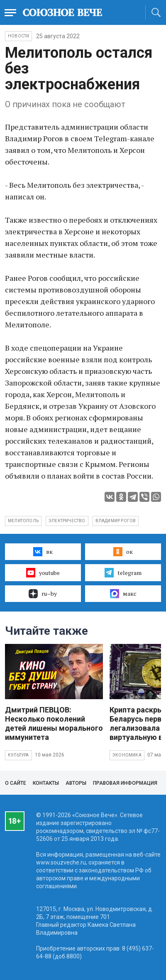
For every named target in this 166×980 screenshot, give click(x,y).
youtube (43, 572)
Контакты (46, 783)
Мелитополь (23, 521)
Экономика (127, 755)
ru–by (43, 594)
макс (123, 594)
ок (123, 552)
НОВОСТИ (18, 36)
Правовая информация (125, 783)
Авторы (76, 783)
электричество (67, 521)
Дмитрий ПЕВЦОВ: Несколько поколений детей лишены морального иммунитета (54, 723)
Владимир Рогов (116, 521)
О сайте (16, 783)
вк (43, 552)
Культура (18, 755)
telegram (123, 572)
